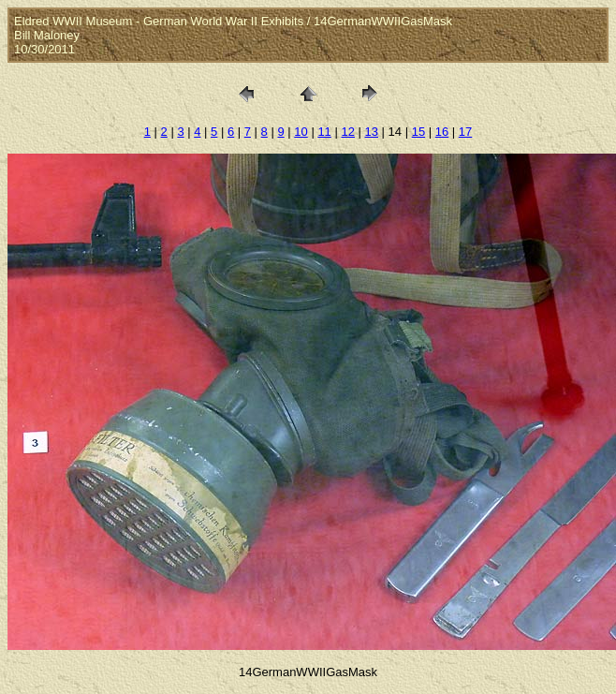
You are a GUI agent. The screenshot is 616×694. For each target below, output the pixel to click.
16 (442, 132)
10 (301, 132)
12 (347, 132)
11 (324, 132)
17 (465, 132)
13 (372, 132)
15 (418, 132)
